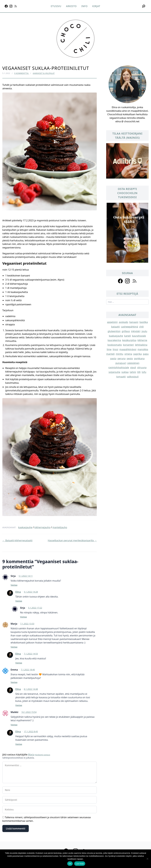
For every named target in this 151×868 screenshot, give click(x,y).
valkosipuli (133, 377)
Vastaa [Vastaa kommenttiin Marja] (14, 647)
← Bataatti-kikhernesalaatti (17, 540)
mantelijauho (60, 527)
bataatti (115, 327)
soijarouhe (114, 372)
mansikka (143, 349)
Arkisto (71, 6)
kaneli (127, 336)
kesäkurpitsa (129, 340)
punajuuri (121, 363)
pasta (113, 358)
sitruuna (142, 367)
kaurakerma (114, 340)
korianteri (128, 345)
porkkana (139, 358)
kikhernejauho (42, 527)
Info (84, 6)
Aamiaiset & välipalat (44, 73)
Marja (31, 755)
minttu (119, 354)
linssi (115, 349)
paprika (138, 354)
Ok (70, 864)
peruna (122, 358)
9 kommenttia (22, 73)
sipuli (133, 367)
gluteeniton (114, 331)
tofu (144, 372)
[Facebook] (6, 6)
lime (109, 349)
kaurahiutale (139, 336)
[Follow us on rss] (134, 281)
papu (146, 354)
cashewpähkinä (129, 327)
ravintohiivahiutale (119, 367)
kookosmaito (115, 345)
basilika (144, 322)
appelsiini (112, 322)
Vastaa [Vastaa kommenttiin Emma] (14, 682)
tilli (139, 372)
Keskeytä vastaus (43, 755)
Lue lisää (80, 864)
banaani (134, 322)
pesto (130, 358)
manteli (110, 354)
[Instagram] (11, 6)
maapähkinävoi (128, 349)
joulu (144, 331)
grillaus (126, 331)
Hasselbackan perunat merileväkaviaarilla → (72, 540)
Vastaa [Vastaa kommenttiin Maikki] (14, 725)
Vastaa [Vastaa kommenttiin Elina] (19, 601)
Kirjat (96, 6)
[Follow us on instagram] (127, 281)
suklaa (125, 372)
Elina (18, 592)
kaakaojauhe (25, 527)
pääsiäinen (133, 363)
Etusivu (56, 6)
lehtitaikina (141, 345)
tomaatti (121, 377)
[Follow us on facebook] (120, 281)
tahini (133, 372)
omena (128, 354)
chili (141, 327)
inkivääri (136, 331)
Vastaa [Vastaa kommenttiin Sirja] (14, 585)
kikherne (142, 340)
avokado (123, 322)
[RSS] (16, 6)
